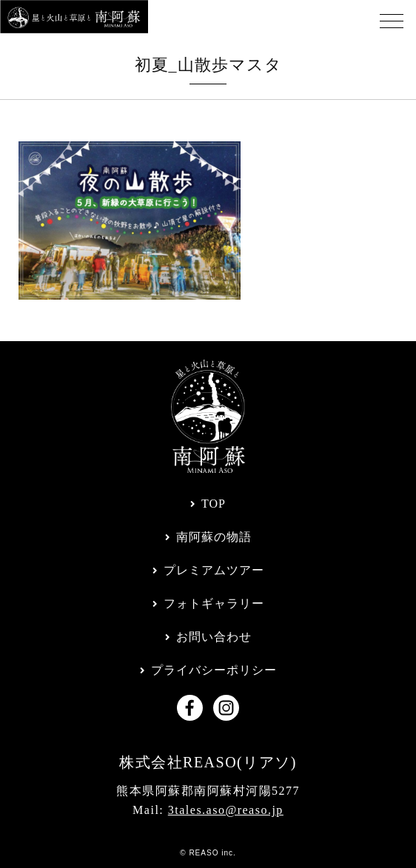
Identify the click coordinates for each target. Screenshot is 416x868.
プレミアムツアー (214, 570)
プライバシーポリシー (214, 670)
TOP (214, 504)
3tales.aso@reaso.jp (226, 810)
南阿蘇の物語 (214, 537)
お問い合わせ (214, 637)
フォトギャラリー (214, 603)
